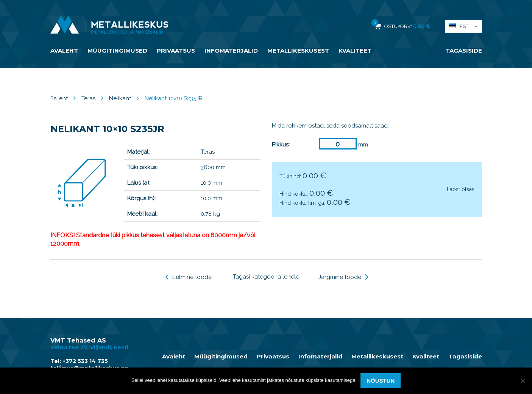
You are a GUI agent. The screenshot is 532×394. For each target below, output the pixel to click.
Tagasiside (464, 51)
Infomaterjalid (231, 51)
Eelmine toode (188, 277)
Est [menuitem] (464, 26)
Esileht (59, 98)
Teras (88, 98)
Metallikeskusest (298, 51)
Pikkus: (281, 145)
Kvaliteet (355, 51)
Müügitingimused (117, 51)
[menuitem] (463, 26)
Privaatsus (176, 51)
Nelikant (120, 98)
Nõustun (381, 381)
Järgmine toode (343, 277)
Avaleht (64, 51)
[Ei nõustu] (523, 381)
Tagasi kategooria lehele (266, 277)
